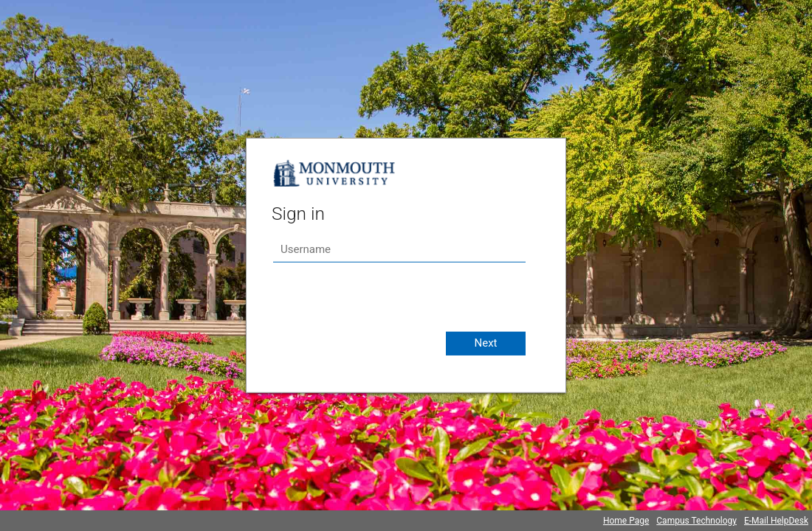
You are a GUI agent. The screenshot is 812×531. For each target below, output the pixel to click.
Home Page (626, 521)
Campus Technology (696, 521)
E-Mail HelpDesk (776, 521)
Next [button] (485, 343)
